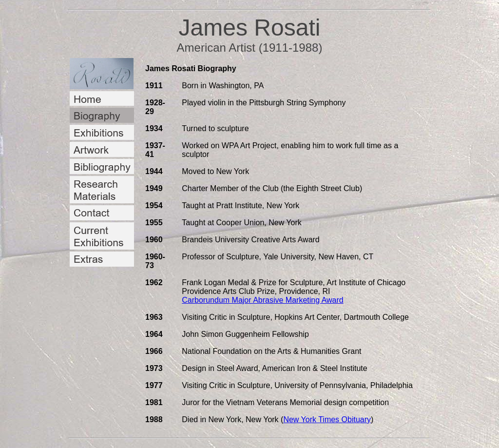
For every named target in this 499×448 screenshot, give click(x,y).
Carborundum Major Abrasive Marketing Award (262, 300)
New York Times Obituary (327, 419)
